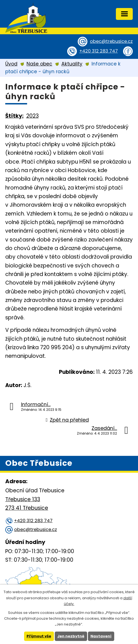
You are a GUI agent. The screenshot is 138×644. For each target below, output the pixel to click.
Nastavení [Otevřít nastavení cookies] (101, 636)
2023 (32, 116)
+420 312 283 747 (99, 51)
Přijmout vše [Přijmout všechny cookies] (39, 636)
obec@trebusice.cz (111, 41)
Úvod (11, 64)
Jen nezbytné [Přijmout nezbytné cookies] (71, 636)
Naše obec (39, 64)
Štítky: (14, 116)
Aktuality (72, 64)
